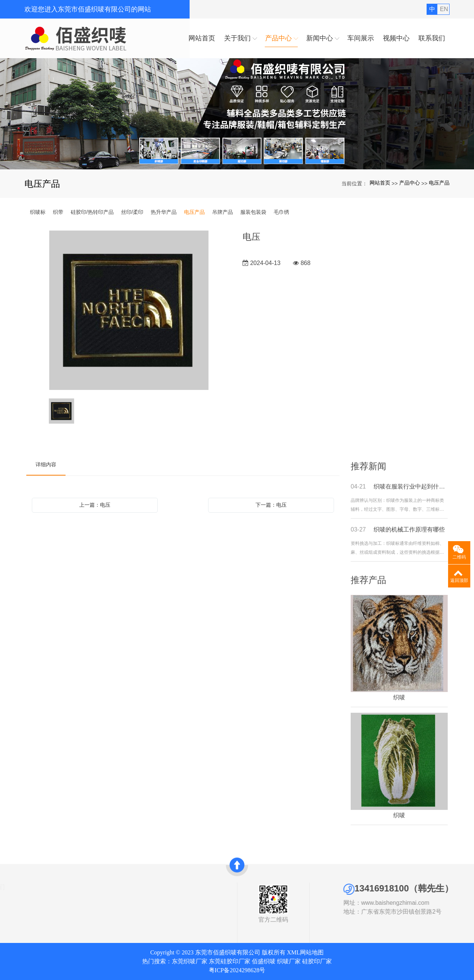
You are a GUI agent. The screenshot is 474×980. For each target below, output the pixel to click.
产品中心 (410, 183)
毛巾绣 (281, 212)
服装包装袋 (253, 212)
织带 (58, 212)
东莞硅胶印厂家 (230, 961)
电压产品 (439, 183)
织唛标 (38, 212)
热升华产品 (164, 212)
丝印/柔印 (132, 212)
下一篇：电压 (271, 505)
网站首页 (380, 183)
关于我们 (19, 887)
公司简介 (16, 897)
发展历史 (16, 914)
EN (444, 9)
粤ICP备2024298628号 (237, 970)
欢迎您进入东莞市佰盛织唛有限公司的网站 (88, 9)
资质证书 (16, 905)
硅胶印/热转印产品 (92, 212)
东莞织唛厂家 (190, 961)
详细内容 (46, 464)
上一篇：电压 (95, 505)
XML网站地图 (306, 952)
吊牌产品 (223, 212)
